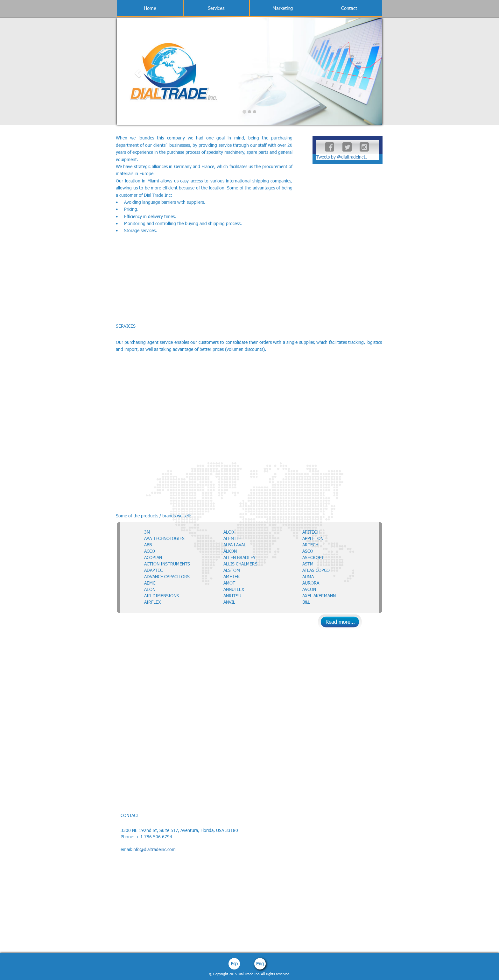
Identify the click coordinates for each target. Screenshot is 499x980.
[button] (137, 71)
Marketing (283, 8)
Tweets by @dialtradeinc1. (342, 157)
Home (150, 8)
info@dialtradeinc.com (154, 849)
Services (216, 8)
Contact (349, 8)
